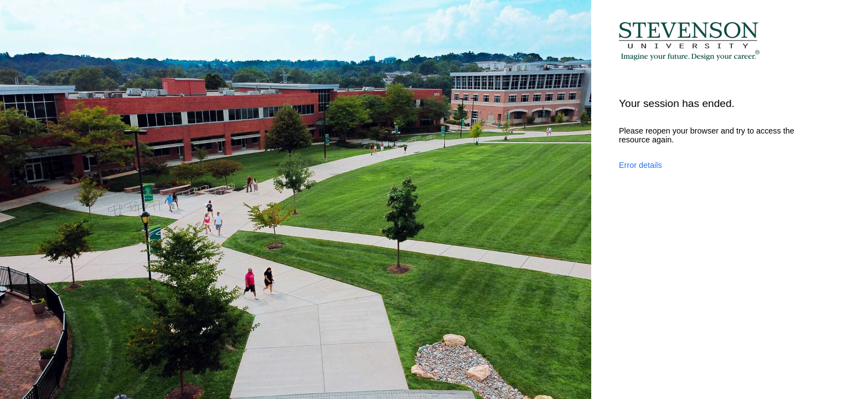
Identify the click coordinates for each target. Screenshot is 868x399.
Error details (640, 165)
